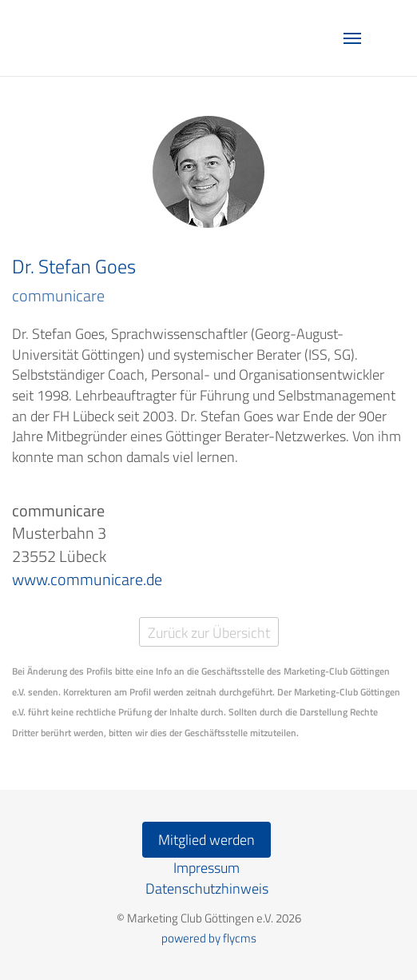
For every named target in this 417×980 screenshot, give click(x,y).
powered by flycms (209, 938)
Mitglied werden (207, 840)
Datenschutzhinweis (207, 888)
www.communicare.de (87, 579)
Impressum (207, 868)
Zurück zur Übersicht (209, 633)
